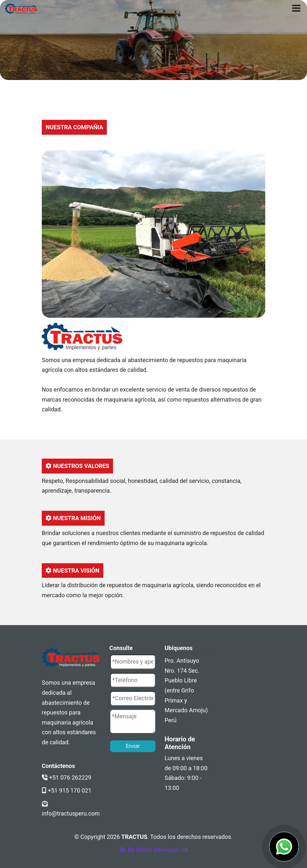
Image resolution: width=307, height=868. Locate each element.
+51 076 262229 (67, 777)
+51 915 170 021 (67, 790)
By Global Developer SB (153, 850)
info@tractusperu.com (71, 809)
